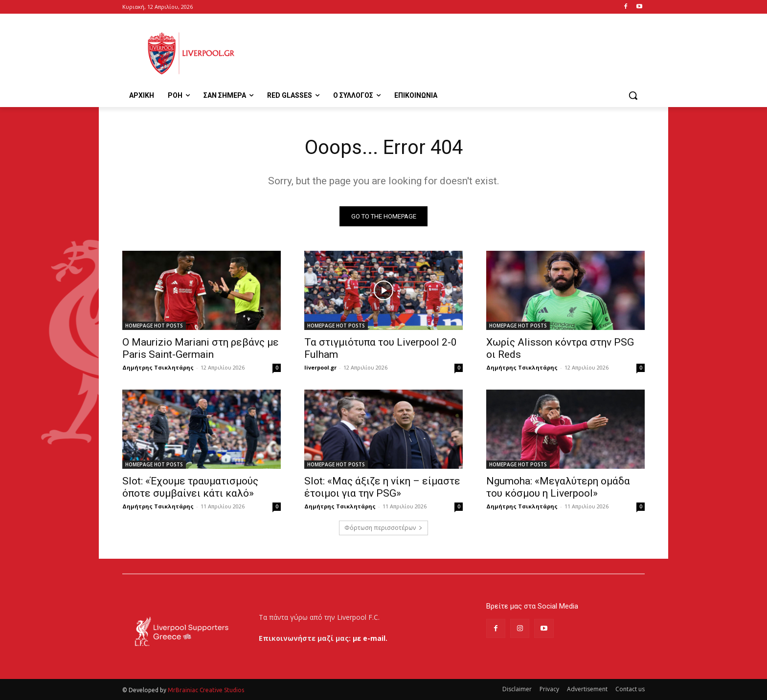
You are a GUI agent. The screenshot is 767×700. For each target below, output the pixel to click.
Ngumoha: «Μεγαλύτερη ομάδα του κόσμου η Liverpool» (558, 487)
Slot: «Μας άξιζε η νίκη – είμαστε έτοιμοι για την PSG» (382, 487)
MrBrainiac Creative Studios (206, 690)
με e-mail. (370, 638)
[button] (633, 95)
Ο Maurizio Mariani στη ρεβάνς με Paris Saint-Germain (201, 348)
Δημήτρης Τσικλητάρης (158, 367)
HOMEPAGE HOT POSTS (154, 326)
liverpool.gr (320, 367)
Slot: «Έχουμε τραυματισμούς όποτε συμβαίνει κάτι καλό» (190, 487)
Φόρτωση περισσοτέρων (383, 528)
